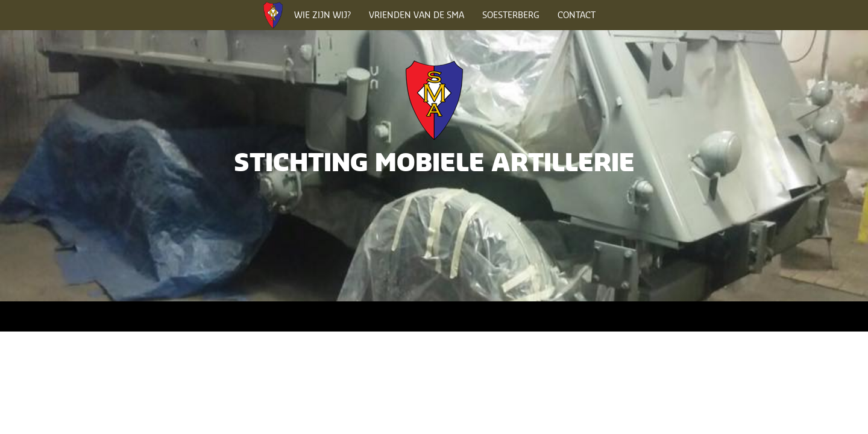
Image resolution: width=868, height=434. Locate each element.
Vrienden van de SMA (417, 15)
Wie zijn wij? (322, 15)
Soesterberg (511, 15)
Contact (577, 15)
